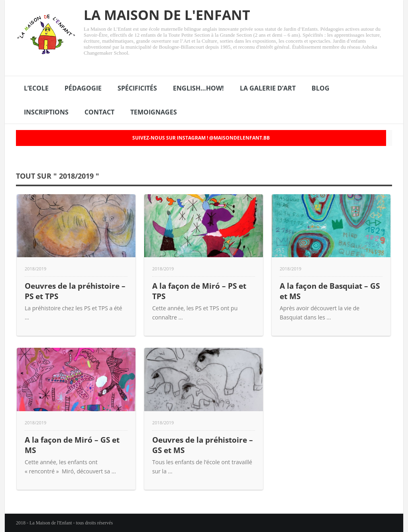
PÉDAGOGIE (83, 88)
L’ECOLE (36, 88)
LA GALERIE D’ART (268, 88)
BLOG (321, 88)
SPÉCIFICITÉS (137, 88)
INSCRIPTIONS (46, 112)
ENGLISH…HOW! (198, 88)
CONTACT (99, 112)
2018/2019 (35, 269)
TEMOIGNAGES (154, 112)
